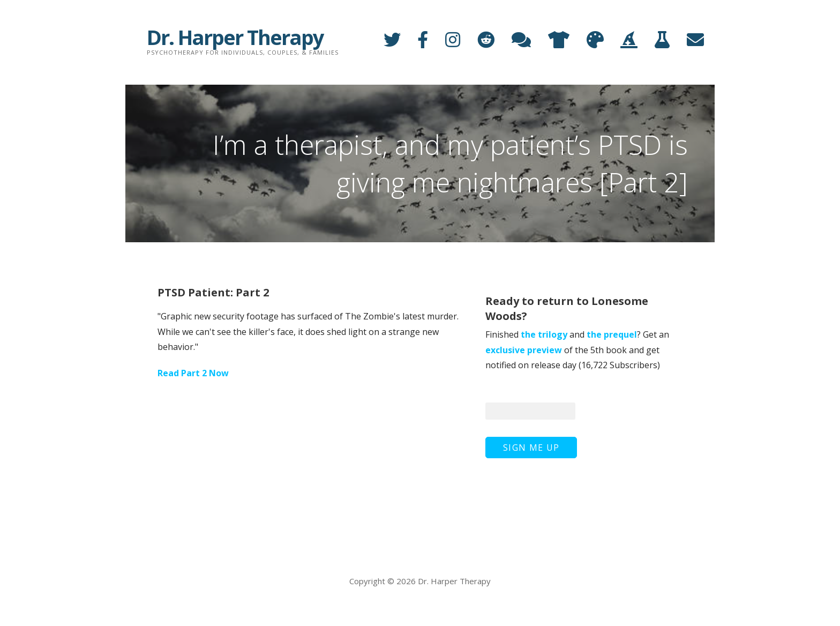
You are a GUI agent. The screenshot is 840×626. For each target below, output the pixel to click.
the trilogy (544, 334)
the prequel (612, 334)
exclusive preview (524, 350)
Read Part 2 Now (193, 373)
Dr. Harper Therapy (235, 37)
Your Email (508, 390)
